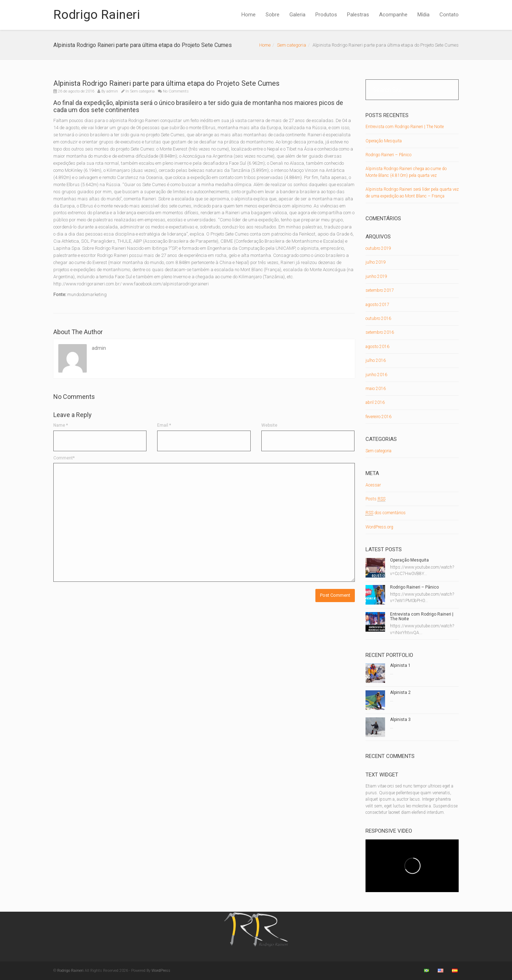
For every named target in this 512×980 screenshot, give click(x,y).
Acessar (373, 485)
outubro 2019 (378, 248)
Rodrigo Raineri (97, 15)
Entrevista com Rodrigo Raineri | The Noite (405, 127)
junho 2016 (376, 375)
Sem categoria (292, 45)
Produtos (326, 15)
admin (112, 91)
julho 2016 (376, 360)
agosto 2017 (377, 305)
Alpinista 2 (400, 692)
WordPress (161, 971)
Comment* (64, 458)
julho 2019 (376, 262)
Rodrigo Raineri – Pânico (388, 155)
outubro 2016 (378, 318)
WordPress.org (379, 527)
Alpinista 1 (400, 665)
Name (61, 425)
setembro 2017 (380, 290)
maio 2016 (376, 389)
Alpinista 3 (400, 720)
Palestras (358, 15)
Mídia (423, 15)
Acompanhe (393, 15)
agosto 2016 (377, 347)
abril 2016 (375, 402)
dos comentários (386, 513)
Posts (375, 499)
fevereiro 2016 (378, 417)
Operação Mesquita (384, 141)
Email (164, 425)
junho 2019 (376, 276)
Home (249, 15)
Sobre (273, 15)
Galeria (297, 15)
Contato (449, 15)
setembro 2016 (380, 332)
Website (269, 425)
